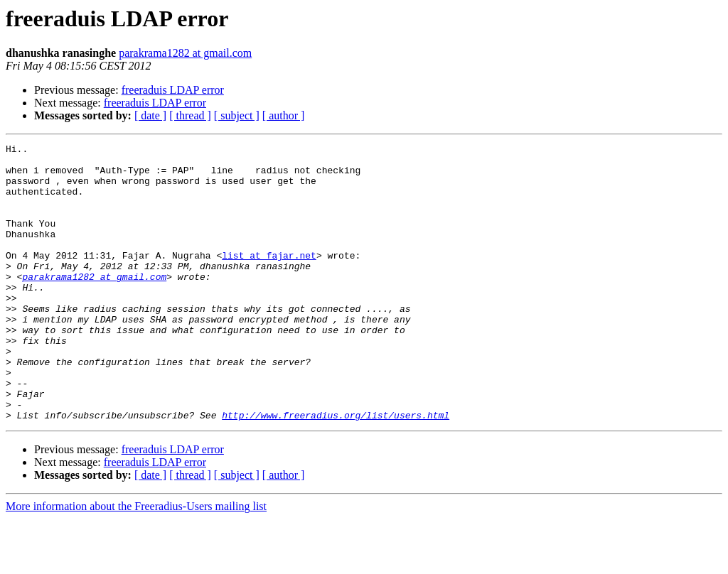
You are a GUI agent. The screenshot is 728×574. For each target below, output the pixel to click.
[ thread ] (190, 115)
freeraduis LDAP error (173, 90)
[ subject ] (237, 115)
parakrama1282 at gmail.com (185, 53)
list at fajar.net (269, 278)
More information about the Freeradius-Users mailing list (136, 562)
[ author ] (284, 115)
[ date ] (150, 115)
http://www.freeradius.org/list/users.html (336, 470)
